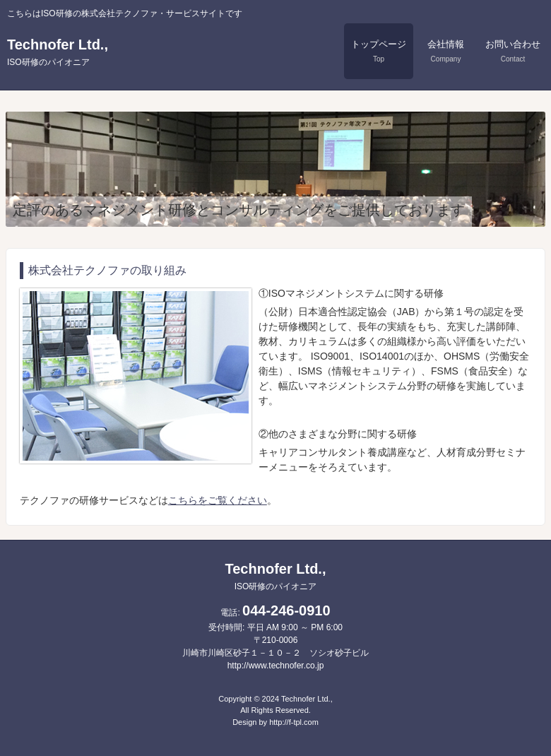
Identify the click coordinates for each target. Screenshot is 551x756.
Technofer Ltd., (58, 52)
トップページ (379, 51)
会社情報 (446, 51)
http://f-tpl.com (294, 722)
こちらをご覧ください (218, 500)
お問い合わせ (513, 51)
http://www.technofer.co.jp (276, 666)
